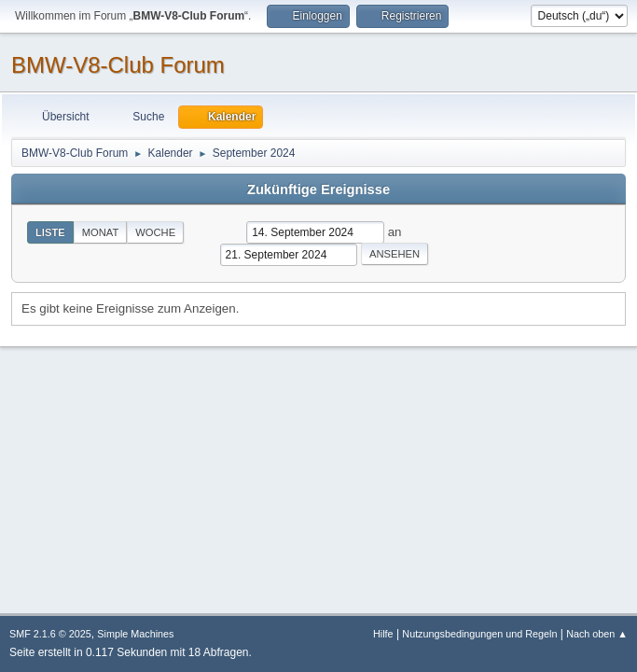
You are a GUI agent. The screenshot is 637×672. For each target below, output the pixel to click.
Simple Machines (135, 634)
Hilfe (383, 634)
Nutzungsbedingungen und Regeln (479, 634)
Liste (50, 232)
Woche (155, 232)
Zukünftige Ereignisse (318, 189)
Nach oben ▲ (597, 634)
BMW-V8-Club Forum (118, 65)
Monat (101, 232)
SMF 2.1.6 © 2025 (50, 634)
